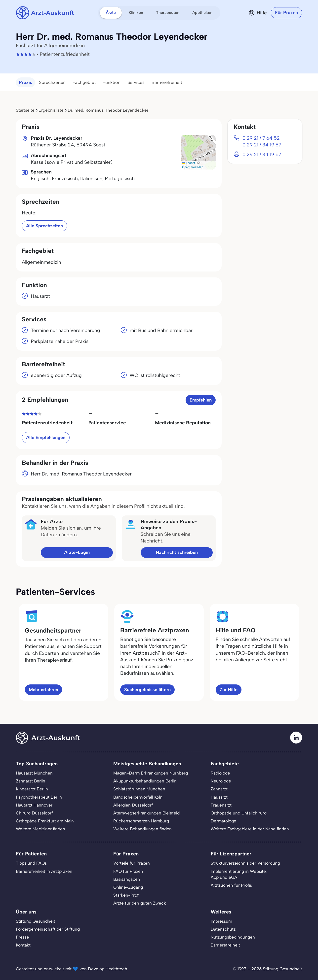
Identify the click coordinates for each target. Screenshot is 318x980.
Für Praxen (286, 13)
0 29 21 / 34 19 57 (262, 145)
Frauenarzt (221, 805)
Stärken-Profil (127, 895)
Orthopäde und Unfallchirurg (239, 813)
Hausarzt (219, 797)
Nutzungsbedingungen (233, 937)
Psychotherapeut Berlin (39, 797)
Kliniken (136, 13)
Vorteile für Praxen (132, 863)
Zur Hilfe (229, 690)
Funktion (112, 82)
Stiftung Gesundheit (36, 921)
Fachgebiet (84, 82)
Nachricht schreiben (177, 552)
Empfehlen (201, 400)
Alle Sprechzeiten (44, 226)
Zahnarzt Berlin (31, 781)
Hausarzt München (34, 773)
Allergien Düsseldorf (133, 805)
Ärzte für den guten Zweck (140, 903)
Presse (22, 937)
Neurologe (221, 781)
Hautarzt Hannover (34, 805)
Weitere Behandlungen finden (142, 829)
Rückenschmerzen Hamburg (141, 821)
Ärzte (111, 13)
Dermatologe (223, 821)
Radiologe (220, 773)
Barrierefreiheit (167, 82)
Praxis (25, 82)
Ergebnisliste (51, 110)
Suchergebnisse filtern (147, 690)
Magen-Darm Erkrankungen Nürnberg (151, 773)
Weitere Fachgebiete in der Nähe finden (250, 829)
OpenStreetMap (193, 167)
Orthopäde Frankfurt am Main (45, 821)
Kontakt (23, 945)
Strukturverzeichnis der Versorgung (245, 863)
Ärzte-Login (77, 552)
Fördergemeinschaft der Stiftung (48, 929)
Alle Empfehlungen (46, 438)
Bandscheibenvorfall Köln (138, 797)
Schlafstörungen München (139, 789)
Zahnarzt (219, 789)
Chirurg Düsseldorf (34, 813)
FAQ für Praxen (128, 871)
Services (136, 82)
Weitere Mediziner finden (40, 829)
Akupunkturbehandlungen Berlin (145, 781)
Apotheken (202, 13)
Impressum (221, 921)
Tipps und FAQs (31, 863)
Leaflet (188, 163)
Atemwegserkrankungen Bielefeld (146, 813)
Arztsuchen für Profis (231, 885)
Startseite (25, 110)
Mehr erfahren (43, 690)
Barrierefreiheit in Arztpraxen (44, 871)
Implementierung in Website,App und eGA (239, 874)
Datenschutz (223, 929)
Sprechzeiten (52, 82)
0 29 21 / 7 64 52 (261, 138)
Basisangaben (127, 879)
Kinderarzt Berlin (32, 789)
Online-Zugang (128, 887)
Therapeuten (168, 13)
